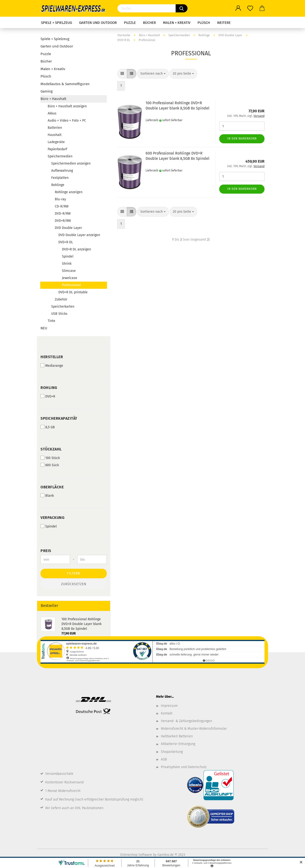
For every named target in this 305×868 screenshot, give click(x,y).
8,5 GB (48, 427)
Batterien (55, 128)
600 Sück (50, 465)
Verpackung (52, 518)
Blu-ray (60, 199)
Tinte (51, 321)
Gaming (47, 91)
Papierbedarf (57, 149)
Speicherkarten (63, 307)
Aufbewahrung (62, 171)
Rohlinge (58, 185)
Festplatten (60, 178)
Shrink (67, 264)
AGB (164, 759)
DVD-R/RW (63, 214)
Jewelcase (70, 278)
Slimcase (69, 271)
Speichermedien (60, 156)
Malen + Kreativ (177, 23)
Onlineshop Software (136, 855)
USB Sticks (59, 314)
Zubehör (61, 299)
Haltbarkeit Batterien (177, 736)
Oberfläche (52, 487)
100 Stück (50, 458)
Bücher (149, 23)
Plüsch (204, 23)
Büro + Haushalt (53, 99)
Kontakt (167, 713)
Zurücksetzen (74, 584)
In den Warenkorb (242, 139)
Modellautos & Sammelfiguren (65, 84)
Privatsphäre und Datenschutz (184, 767)
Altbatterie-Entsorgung (178, 744)
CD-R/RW (62, 206)
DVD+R (48, 396)
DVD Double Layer (68, 228)
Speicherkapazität (59, 418)
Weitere (224, 23)
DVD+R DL (66, 242)
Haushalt (55, 135)
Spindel (68, 256)
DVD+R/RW (63, 221)
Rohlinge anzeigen (69, 192)
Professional (71, 285)
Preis (46, 551)
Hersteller (52, 357)
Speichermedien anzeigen (71, 163)
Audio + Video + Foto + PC (67, 121)
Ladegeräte (56, 142)
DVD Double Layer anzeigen (79, 235)
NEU (44, 328)
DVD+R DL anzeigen (76, 249)
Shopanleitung (172, 752)
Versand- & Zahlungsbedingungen (186, 721)
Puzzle (130, 23)
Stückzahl (51, 449)
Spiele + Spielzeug (56, 23)
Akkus (52, 113)
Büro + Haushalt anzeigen (67, 106)
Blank (47, 496)
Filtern (74, 573)
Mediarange (52, 366)
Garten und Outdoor (98, 23)
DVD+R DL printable (73, 292)
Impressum (169, 706)
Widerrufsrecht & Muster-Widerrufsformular (194, 729)
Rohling (49, 388)
